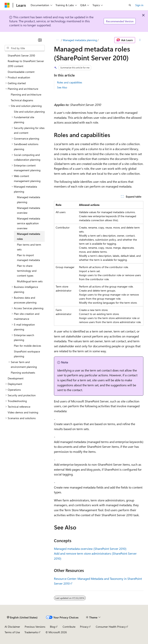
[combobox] (25, 48)
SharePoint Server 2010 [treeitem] (21, 55)
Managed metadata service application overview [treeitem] (29, 223)
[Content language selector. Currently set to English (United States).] (22, 617)
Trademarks (31, 632)
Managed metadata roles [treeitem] (29, 236)
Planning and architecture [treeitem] (26, 94)
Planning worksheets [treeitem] (23, 373)
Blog (53, 627)
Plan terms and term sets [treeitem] (29, 247)
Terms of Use (12, 632)
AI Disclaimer (12, 627)
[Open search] (130, 5)
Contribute (69, 627)
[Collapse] (40, 40)
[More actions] (140, 40)
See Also (62, 87)
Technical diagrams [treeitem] (22, 100)
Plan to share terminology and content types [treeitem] (27, 271)
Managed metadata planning (80, 40)
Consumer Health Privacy (111, 627)
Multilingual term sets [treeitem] (30, 281)
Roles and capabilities (70, 82)
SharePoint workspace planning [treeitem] (27, 354)
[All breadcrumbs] (57, 40)
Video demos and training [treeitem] (23, 412)
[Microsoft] (7, 5)
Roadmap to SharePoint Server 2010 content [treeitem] (26, 64)
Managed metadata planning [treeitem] (29, 200)
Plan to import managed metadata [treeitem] (28, 258)
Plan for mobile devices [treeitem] (27, 346)
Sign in (139, 5)
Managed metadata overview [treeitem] (29, 210)
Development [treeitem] (16, 378)
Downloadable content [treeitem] (21, 72)
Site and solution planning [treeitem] (29, 112)
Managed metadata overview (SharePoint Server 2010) (90, 549)
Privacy (84, 627)
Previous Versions (35, 627)
